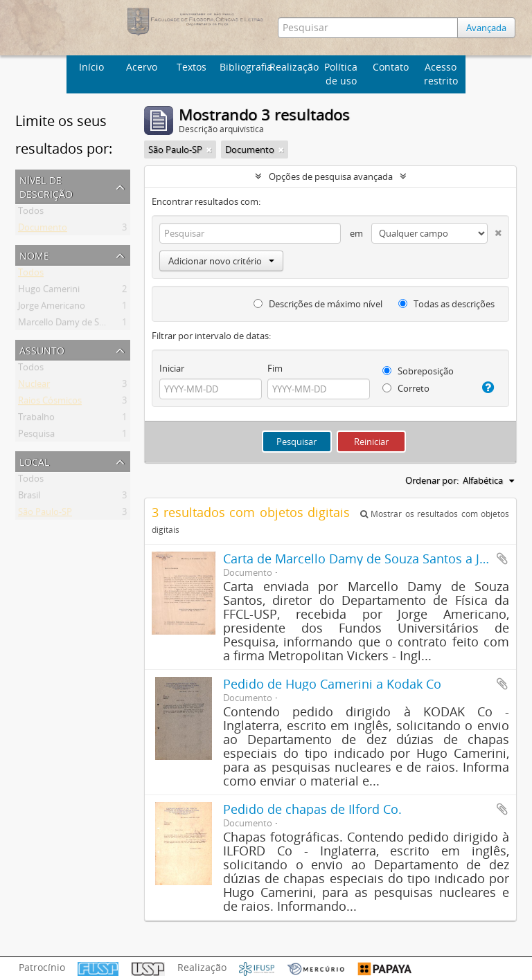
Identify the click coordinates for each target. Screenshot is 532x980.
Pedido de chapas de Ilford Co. (312, 809)
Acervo (142, 67)
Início (91, 67)
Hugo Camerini (49, 291)
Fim (275, 368)
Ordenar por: (432, 480)
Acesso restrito (441, 74)
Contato (391, 67)
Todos (31, 213)
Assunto (42, 349)
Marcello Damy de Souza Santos (84, 325)
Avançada (486, 28)
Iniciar (172, 368)
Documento (43, 230)
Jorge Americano (52, 308)
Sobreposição (418, 371)
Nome (34, 254)
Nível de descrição (46, 186)
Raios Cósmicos (50, 403)
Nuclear (34, 386)
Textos (192, 67)
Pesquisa (36, 436)
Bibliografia (243, 67)
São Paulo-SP (45, 514)
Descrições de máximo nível (318, 304)
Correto (406, 388)
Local (34, 461)
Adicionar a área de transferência (502, 559)
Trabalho (36, 419)
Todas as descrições (446, 304)
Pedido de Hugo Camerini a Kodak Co (332, 684)
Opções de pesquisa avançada (331, 176)
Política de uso (341, 74)
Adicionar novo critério (221, 261)
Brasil (29, 498)
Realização (293, 67)
